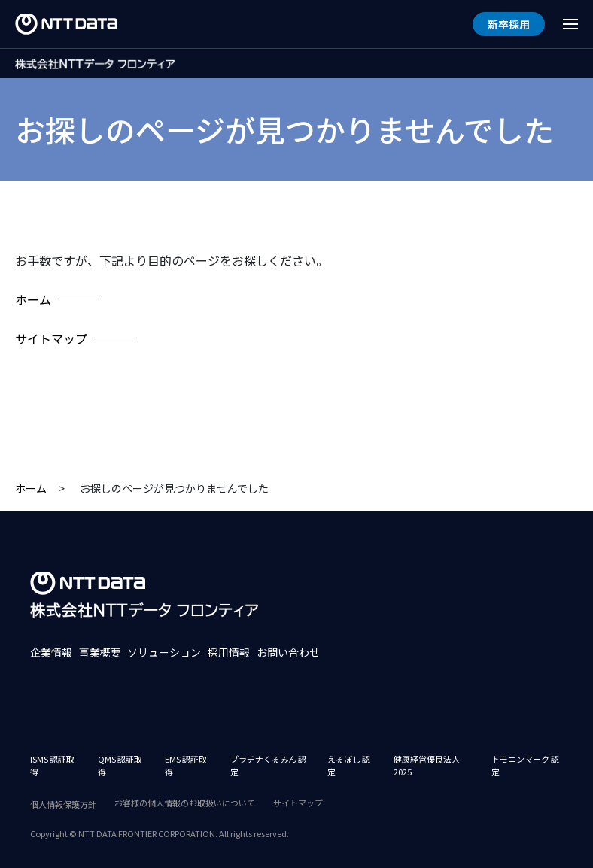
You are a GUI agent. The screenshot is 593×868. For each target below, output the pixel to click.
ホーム (31, 488)
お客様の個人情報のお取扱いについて (185, 803)
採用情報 (229, 652)
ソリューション (164, 652)
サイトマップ (298, 803)
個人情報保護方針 (63, 804)
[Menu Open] (570, 24)
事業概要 (100, 652)
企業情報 (51, 652)
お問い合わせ (288, 652)
